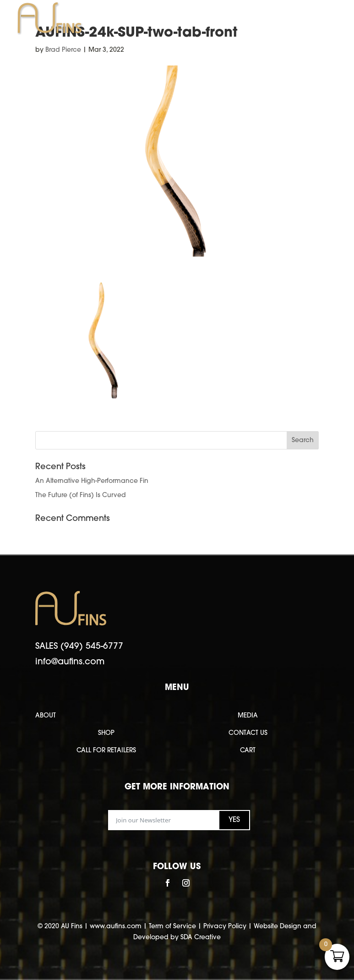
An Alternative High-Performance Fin (92, 481)
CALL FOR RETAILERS (106, 751)
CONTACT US (248, 733)
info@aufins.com (70, 662)
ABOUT (46, 716)
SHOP (106, 733)
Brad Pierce (63, 50)
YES (234, 820)
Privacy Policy (225, 927)
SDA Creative (201, 938)
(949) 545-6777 (92, 647)
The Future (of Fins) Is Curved (81, 495)
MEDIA (248, 716)
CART (248, 751)
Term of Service (172, 927)
